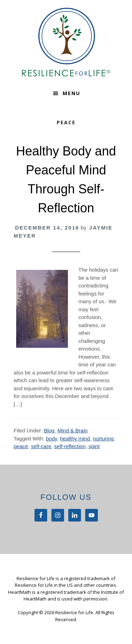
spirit (94, 446)
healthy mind (75, 439)
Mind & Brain (73, 430)
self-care (41, 446)
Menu (71, 93)
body (51, 439)
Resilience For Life (66, 42)
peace (21, 446)
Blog (49, 430)
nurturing (103, 439)
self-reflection (70, 446)
